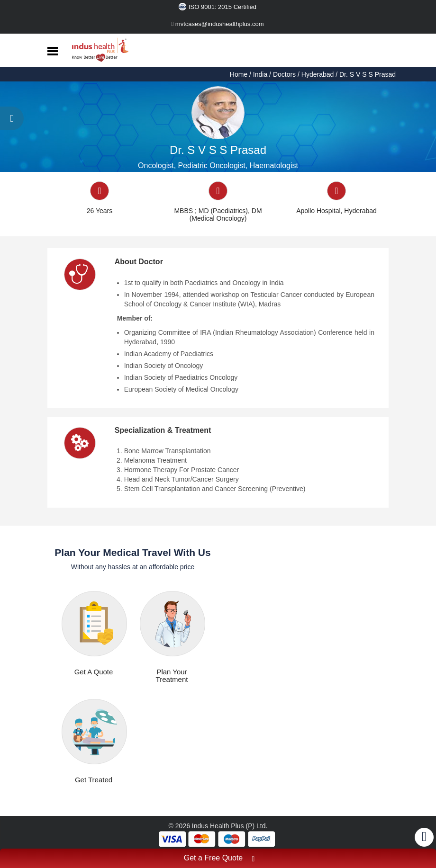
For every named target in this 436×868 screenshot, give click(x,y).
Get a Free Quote (219, 859)
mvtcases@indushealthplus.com (218, 24)
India (260, 74)
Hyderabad (318, 74)
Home (240, 74)
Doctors (284, 74)
